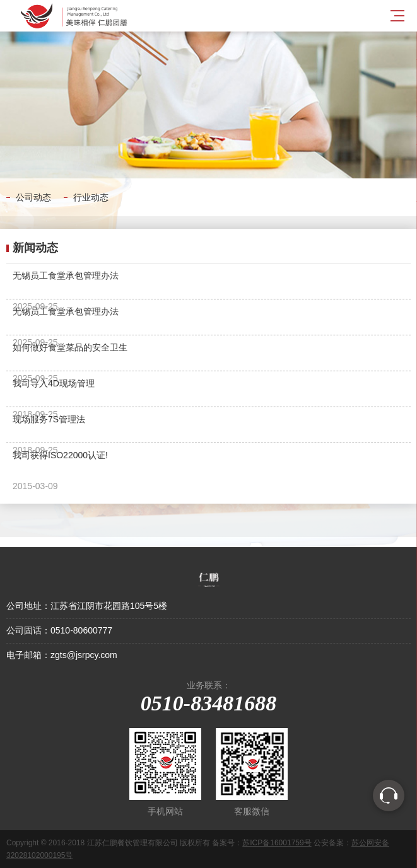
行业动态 (91, 197)
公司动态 (33, 197)
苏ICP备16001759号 (277, 843)
